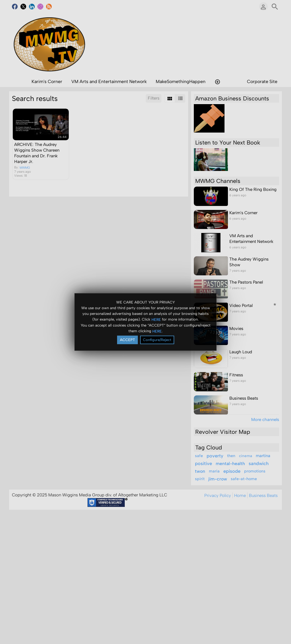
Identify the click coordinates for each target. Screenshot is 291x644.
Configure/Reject (157, 340)
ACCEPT (127, 340)
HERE (156, 319)
